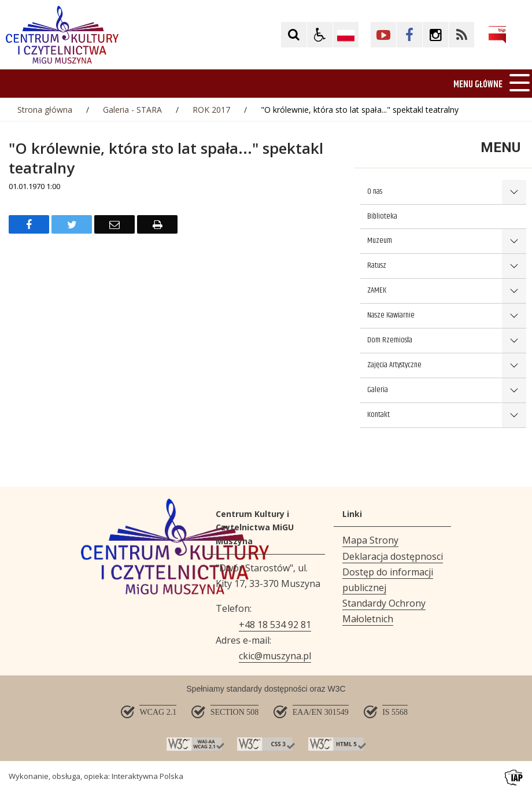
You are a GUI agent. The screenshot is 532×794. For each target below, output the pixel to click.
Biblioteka (382, 216)
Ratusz (377, 265)
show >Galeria (514, 391)
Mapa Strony (370, 540)
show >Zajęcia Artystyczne (514, 366)
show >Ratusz (514, 266)
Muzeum (380, 241)
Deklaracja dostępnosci (393, 556)
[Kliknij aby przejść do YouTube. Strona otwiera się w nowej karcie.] (383, 35)
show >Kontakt (514, 416)
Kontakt (378, 415)
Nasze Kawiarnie (391, 315)
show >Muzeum (514, 241)
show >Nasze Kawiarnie (514, 316)
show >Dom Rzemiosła (514, 341)
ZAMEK (377, 290)
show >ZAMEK (514, 291)
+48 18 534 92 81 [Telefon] (275, 625)
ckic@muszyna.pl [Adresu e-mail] (275, 656)
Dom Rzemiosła (390, 340)
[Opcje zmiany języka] (346, 35)
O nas (375, 191)
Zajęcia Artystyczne (394, 365)
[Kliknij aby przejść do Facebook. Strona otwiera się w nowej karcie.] (409, 35)
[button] (320, 35)
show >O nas (514, 192)
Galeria (378, 390)
